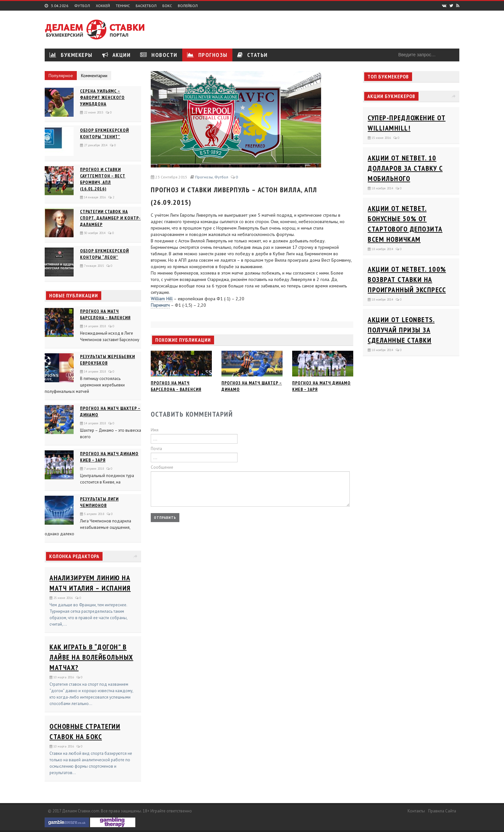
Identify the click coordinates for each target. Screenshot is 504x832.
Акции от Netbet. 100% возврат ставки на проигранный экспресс (407, 279)
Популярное (61, 76)
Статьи (252, 55)
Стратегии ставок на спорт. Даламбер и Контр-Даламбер (110, 218)
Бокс (167, 6)
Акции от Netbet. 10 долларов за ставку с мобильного (405, 168)
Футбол (82, 6)
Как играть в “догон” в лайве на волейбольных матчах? (91, 657)
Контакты (416, 811)
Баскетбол (146, 6)
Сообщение (162, 467)
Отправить (165, 517)
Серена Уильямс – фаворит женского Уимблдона (102, 97)
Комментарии (94, 76)
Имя (155, 430)
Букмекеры (71, 55)
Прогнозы (207, 55)
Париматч (160, 305)
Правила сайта (442, 811)
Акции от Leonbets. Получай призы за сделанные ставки (401, 330)
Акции (117, 55)
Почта (156, 449)
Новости (159, 55)
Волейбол (188, 6)
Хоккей (103, 6)
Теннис (123, 6)
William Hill (162, 299)
